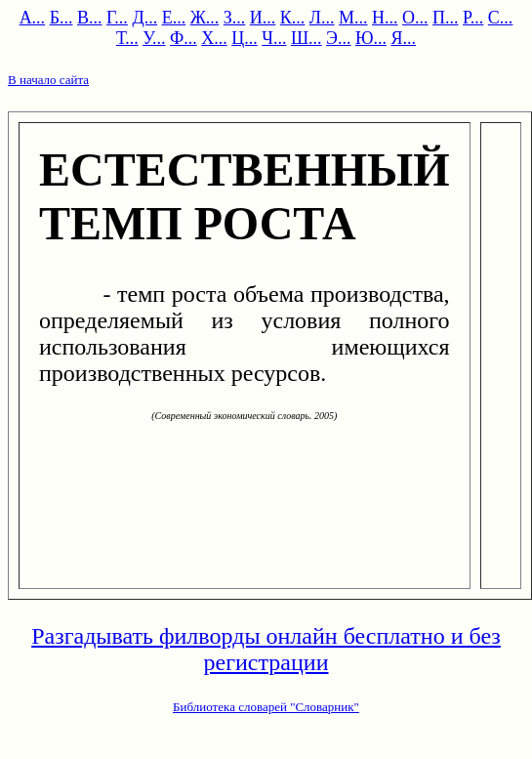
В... (90, 18)
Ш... (307, 38)
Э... (338, 38)
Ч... (274, 38)
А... (33, 18)
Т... (127, 38)
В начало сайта (48, 80)
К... (293, 18)
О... (415, 18)
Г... (117, 18)
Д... (144, 18)
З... (235, 18)
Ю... (371, 38)
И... (263, 18)
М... (353, 18)
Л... (322, 18)
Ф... (184, 38)
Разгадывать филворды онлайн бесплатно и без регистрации (266, 649)
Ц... (245, 38)
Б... (61, 18)
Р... (473, 18)
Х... (214, 38)
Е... (174, 18)
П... (446, 18)
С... (501, 18)
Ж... (205, 18)
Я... (404, 38)
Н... (385, 18)
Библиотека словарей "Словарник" (266, 707)
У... (154, 38)
